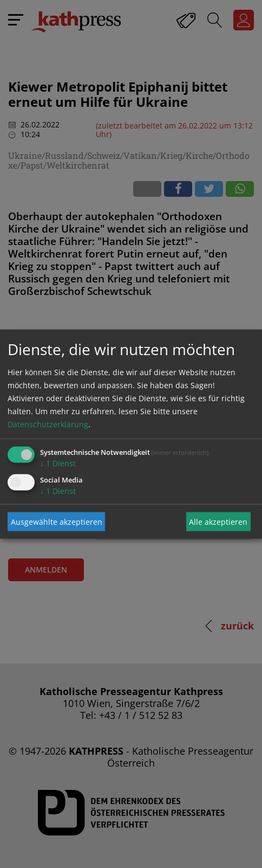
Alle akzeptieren (218, 521)
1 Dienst (58, 463)
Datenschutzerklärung (48, 424)
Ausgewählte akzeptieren (57, 521)
